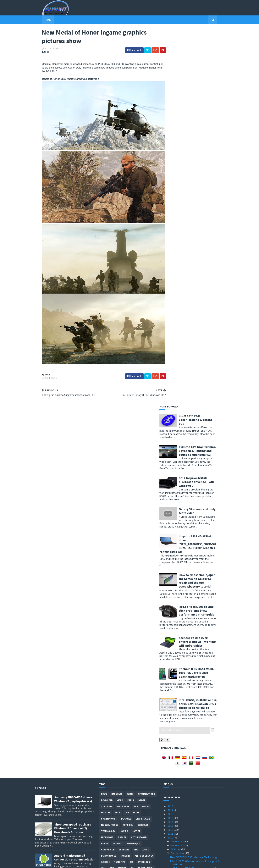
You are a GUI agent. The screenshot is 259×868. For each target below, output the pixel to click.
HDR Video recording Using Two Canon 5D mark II (197, 678)
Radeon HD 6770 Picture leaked (188, 673)
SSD (103, 498)
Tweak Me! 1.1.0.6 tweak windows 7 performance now (190, 524)
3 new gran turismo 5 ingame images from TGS (197, 621)
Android (117, 467)
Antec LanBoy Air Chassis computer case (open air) (194, 505)
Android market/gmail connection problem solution (75, 481)
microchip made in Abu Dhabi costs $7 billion (196, 591)
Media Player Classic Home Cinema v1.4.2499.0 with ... (197, 707)
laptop (136, 455)
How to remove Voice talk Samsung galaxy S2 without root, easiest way (74, 573)
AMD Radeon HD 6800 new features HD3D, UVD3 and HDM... (194, 498)
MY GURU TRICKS (110, 449)
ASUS (117, 517)
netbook (106, 505)
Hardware (117, 418)
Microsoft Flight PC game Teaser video (192, 548)
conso (139, 548)
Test (117, 437)
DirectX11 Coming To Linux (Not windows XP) (195, 573)
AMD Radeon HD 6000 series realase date (194, 492)
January (176, 839)
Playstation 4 (146, 492)
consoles (143, 449)
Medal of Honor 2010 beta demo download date (195, 560)
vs (122, 529)
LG (102, 560)
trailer (122, 461)
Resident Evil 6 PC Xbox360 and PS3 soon (194, 771)
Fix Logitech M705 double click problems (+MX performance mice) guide (203, 234)
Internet (117, 548)
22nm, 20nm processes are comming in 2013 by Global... (196, 740)
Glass (151, 542)
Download (107, 424)
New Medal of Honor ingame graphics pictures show (197, 616)
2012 (171, 454)
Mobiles (106, 437)
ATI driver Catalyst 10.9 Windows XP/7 (192, 610)
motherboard (139, 461)
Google (105, 486)
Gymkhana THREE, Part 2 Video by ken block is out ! (196, 649)
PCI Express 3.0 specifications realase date (195, 636)
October (176, 473)
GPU (112, 492)
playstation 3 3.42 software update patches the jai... (195, 721)
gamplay (124, 560)
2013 (171, 450)
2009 (171, 843)
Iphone (122, 492)
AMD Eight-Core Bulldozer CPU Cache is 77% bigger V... (196, 553)
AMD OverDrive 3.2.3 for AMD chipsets (192, 518)
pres (135, 560)
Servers (120, 535)
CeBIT (139, 523)
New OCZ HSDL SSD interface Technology (194, 481)
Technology (108, 455)
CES (131, 486)
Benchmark (123, 430)
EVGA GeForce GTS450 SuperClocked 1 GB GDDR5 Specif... (194, 747)
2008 (171, 847)
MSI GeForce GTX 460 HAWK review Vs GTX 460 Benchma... (197, 780)
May (173, 824)
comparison (108, 474)
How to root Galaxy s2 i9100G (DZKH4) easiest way (75, 661)
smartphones (109, 443)
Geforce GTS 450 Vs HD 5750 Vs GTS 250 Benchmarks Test (193, 754)
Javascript (151, 554)
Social (113, 566)
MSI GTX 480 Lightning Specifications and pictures (194, 667)
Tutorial (128, 449)
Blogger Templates (77, 863)
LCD (135, 517)
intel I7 (152, 548)
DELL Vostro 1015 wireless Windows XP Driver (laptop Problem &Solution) (73, 511)
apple (146, 474)
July (173, 816)
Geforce (106, 517)
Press (131, 424)
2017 (171, 434)
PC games (126, 443)
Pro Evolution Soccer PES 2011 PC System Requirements (194, 642)
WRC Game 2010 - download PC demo (192, 510)
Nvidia (146, 430)
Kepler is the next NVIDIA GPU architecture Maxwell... (194, 586)
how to (124, 455)
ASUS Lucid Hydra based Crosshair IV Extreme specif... (196, 597)
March (175, 832)
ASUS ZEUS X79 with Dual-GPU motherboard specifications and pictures (73, 601)
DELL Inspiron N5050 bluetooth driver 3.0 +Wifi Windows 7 (203, 106)
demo (132, 511)
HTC (127, 517)
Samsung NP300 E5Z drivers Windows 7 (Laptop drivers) (73, 423)
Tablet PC (120, 486)
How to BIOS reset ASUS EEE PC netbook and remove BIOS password (75, 632)
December (177, 465)
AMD (136, 430)
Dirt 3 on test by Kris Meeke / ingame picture (196, 661)
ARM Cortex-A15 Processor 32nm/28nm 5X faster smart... (194, 685)
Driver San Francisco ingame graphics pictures (197, 734)
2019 (171, 430)
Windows (124, 474)
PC (133, 505)
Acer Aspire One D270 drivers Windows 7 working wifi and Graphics (204, 265)
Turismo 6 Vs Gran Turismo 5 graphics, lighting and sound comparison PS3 (204, 75)
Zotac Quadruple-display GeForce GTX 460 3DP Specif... (195, 579)
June (174, 820)
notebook (107, 542)
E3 (142, 542)
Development (109, 529)
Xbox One (115, 498)
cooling (127, 523)
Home (41, 20)
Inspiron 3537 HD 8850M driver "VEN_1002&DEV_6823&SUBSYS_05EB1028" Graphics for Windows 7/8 (194, 168)
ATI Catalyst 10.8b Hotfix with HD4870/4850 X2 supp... (196, 692)
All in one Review (144, 480)
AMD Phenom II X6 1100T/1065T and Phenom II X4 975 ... (196, 567)
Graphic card (143, 443)
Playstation (140, 498)
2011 (171, 458)
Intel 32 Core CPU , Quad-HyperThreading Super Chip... (194, 631)
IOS (129, 529)
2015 (171, 442)
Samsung (125, 480)
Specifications (146, 418)
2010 (171, 462)
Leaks (111, 560)
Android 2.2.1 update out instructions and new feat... (197, 538)
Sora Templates (55, 863)
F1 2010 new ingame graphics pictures (192, 602)
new (136, 474)
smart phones (130, 566)
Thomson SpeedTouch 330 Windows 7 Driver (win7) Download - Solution (73, 452)
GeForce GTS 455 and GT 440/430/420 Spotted (197, 804)
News (47, 368)
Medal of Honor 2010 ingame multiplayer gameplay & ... (193, 700)
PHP (103, 566)
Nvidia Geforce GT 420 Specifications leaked (196, 767)
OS (153, 498)
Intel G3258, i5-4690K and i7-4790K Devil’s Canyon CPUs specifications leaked (205, 328)
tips (126, 498)
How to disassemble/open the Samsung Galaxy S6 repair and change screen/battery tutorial (204, 205)
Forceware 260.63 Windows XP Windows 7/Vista (193, 656)
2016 (171, 438)
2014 (171, 446)
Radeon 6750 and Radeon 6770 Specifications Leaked (196, 531)
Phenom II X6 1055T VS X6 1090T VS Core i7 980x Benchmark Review (203, 296)
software (107, 430)
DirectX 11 (131, 542)
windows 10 (149, 560)
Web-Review (135, 535)
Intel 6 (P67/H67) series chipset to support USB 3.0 (195, 487)
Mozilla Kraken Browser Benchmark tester (194, 625)
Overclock (144, 486)
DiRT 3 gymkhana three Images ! (188, 606)
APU (103, 492)
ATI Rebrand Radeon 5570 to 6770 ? (190, 731)
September (178, 477)
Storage (119, 511)
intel (136, 437)
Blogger (106, 554)
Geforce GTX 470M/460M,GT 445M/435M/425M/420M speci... (189, 762)
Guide (104, 548)
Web (129, 548)
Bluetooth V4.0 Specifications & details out (202, 43)
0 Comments (48, 49)
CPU (127, 437)
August (175, 812)
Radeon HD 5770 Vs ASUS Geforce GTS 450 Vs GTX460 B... (196, 799)
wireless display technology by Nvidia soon (195, 544)
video (120, 424)
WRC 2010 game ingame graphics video (193, 727)
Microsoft (107, 461)
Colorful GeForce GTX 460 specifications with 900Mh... (196, 791)
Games (38, 368)
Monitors (121, 505)
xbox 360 (106, 511)
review (105, 467)
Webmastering (109, 523)
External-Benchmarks (128, 554)
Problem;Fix (133, 467)
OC (132, 492)
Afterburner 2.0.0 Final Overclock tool (192, 775)
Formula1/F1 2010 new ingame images (192, 786)
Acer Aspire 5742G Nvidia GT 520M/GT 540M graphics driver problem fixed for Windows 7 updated (75, 544)
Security (106, 535)
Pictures (144, 511)
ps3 (119, 542)
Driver (142, 424)
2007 (171, 851)
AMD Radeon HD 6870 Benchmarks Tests (193, 808)
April (174, 828)
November (177, 469)
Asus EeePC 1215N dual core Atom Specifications (190, 714)
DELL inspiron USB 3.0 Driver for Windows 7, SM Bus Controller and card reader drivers (73, 692)
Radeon (140, 529)
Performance (109, 480)
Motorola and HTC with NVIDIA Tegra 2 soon (195, 514)
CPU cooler (145, 505)
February (176, 836)
